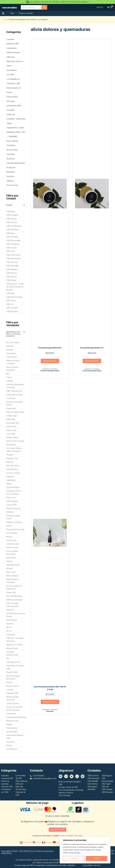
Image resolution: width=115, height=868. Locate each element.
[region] (85, 850)
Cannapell (10, 635)
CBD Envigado (12, 215)
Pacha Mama (12, 728)
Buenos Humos (13, 686)
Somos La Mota (13, 473)
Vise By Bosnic (13, 704)
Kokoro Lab (11, 430)
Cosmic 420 (11, 505)
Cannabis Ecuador (57, 830)
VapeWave (11, 480)
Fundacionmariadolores (16, 717)
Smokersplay (12, 533)
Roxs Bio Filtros (13, 466)
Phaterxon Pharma (14, 522)
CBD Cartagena (13, 244)
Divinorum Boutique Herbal (50, 371)
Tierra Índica (12, 357)
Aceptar (97, 858)
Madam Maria (12, 438)
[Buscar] (44, 7)
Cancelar (74, 858)
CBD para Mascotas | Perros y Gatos (15, 61)
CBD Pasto (11, 251)
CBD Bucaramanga (14, 297)
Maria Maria (11, 558)
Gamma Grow (12, 548)
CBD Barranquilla (13, 241)
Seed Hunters (12, 469)
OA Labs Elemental (14, 596)
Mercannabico (12, 576)
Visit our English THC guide (72, 836)
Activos (9, 683)
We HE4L (10, 610)
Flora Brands (12, 620)
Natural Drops (12, 648)
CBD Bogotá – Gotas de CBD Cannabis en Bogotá (15, 287)
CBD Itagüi (11, 233)
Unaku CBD (11, 593)
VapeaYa (10, 477)
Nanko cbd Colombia (15, 441)
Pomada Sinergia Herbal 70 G (92, 348)
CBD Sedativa (12, 501)
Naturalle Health (13, 565)
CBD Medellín (12, 269)
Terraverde (11, 353)
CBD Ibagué (11, 280)
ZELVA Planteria (13, 487)
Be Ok (9, 627)
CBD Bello (10, 293)
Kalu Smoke (11, 427)
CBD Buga (11, 212)
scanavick (50, 711)
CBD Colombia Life (14, 391)
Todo (12, 13)
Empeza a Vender (26, 13)
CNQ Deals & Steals (14, 395)
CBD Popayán (12, 308)
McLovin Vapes (13, 343)
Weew (9, 484)
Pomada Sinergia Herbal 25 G (50, 348)
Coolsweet (11, 398)
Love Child (11, 434)
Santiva (9, 561)
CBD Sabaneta (12, 230)
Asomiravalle (12, 732)
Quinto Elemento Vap (15, 530)
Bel (8, 658)
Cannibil (10, 381)
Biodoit (9, 537)
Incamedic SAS (13, 423)
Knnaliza (10, 350)
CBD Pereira (11, 277)
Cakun (9, 377)
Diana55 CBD (12, 672)
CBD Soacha (12, 222)
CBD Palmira (12, 273)
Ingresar (100, 7)
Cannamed (11, 714)
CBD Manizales (13, 266)
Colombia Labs (13, 544)
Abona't (10, 569)
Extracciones (12, 97)
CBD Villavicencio (14, 259)
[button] (15, 205)
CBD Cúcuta (11, 248)
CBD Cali (10, 304)
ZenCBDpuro (12, 749)
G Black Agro (12, 416)
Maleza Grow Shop (14, 645)
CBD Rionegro (12, 312)
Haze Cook (11, 498)
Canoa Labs (11, 540)
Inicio (5, 20)
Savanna (10, 624)
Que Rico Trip (12, 459)
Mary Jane (11, 572)
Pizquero (10, 455)
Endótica (10, 512)
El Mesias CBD (12, 693)
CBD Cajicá (11, 301)
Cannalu (10, 690)
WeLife (9, 746)
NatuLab (10, 346)
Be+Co (9, 631)
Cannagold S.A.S (13, 662)
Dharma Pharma (13, 508)
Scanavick (11, 742)
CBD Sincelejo (12, 237)
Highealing (11, 419)
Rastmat (10, 462)
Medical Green (12, 721)
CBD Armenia (12, 262)
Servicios (10, 176)
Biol (8, 374)
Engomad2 (11, 409)
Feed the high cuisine (15, 412)
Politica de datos (75, 853)
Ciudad (9, 205)
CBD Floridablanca (14, 226)
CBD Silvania (12, 219)
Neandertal (11, 445)
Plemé (9, 526)
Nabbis (9, 725)
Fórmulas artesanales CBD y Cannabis (14, 106)
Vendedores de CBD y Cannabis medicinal (13, 334)
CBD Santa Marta (14, 255)
